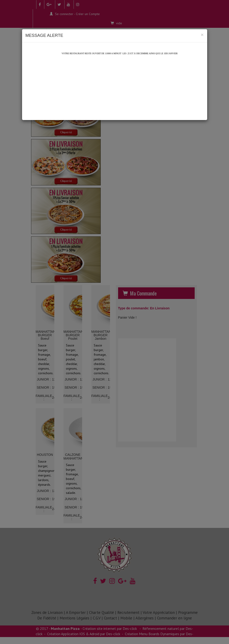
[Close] (202, 35)
